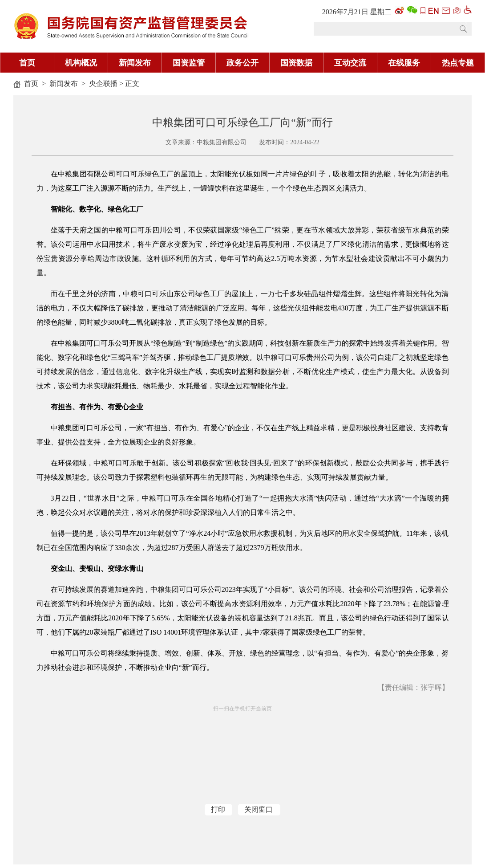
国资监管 (189, 63)
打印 (218, 809)
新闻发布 (135, 63)
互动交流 (350, 63)
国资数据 (296, 63)
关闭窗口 (259, 809)
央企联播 (103, 84)
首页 (27, 63)
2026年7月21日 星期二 (357, 12)
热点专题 (458, 63)
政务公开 (242, 63)
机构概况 (81, 63)
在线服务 (404, 63)
